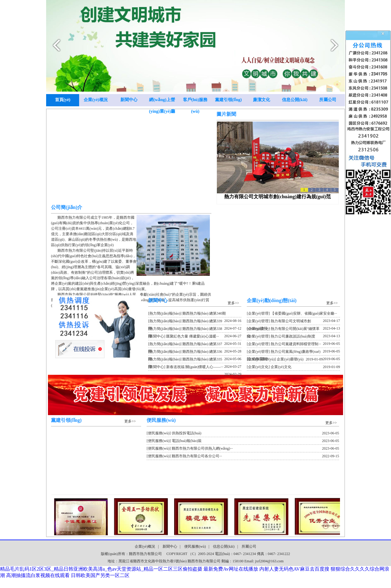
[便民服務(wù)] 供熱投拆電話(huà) (243, 433)
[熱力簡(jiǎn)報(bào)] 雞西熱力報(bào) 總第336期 (195, 352)
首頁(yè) (63, 100)
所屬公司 (328, 100)
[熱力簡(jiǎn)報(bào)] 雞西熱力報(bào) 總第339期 (195, 322)
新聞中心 (129, 100)
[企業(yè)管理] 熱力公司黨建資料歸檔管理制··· (293, 345)
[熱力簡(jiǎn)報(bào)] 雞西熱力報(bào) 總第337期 (195, 345)
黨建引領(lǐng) (228, 100)
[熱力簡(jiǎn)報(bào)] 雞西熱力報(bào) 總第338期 (195, 330)
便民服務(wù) (195, 546)
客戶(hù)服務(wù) (195, 102)
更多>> (233, 303)
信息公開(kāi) (295, 100)
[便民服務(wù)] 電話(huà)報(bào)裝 (243, 441)
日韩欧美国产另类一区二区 (100, 575)
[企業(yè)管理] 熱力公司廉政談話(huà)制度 (293, 337)
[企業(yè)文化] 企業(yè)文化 (293, 367)
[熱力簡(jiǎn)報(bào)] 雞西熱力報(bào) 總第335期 (195, 360)
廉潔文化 (261, 100)
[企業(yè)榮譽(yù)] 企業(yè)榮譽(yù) (285, 359)
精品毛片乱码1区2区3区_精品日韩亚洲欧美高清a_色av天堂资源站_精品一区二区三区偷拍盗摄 (101, 569)
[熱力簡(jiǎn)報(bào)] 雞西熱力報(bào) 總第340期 (195, 314)
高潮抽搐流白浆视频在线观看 (38, 575)
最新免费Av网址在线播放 (231, 569)
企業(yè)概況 (96, 100)
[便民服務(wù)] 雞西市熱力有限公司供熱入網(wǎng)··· (243, 448)
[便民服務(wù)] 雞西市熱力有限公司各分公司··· (243, 456)
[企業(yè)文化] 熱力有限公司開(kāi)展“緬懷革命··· (293, 330)
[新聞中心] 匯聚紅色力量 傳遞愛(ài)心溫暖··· (195, 337)
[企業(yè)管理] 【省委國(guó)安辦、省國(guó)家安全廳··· (293, 314)
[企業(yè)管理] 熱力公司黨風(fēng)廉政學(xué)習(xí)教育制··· (293, 352)
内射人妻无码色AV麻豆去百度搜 (294, 569)
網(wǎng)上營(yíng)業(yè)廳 (162, 102)
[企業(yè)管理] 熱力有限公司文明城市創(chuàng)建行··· (293, 322)
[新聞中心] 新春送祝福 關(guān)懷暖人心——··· (195, 368)
